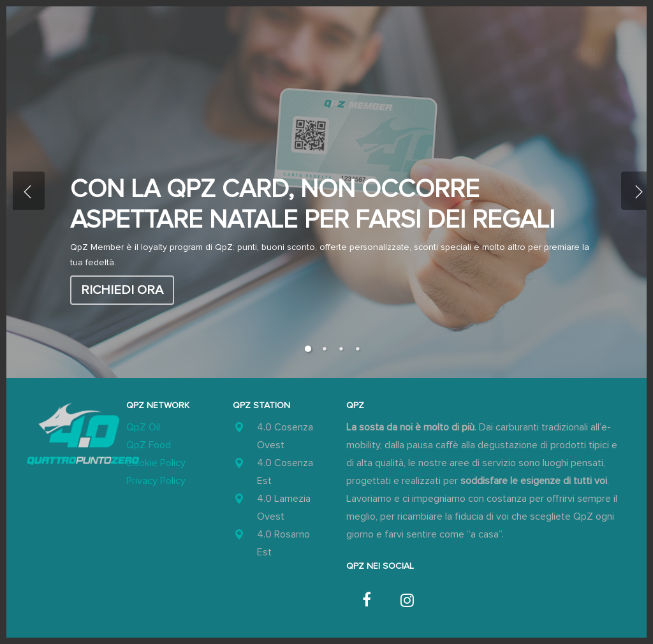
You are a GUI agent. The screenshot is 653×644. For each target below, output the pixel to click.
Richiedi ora (122, 290)
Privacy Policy (156, 481)
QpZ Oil (143, 427)
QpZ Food (149, 445)
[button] (599, 51)
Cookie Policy (156, 463)
